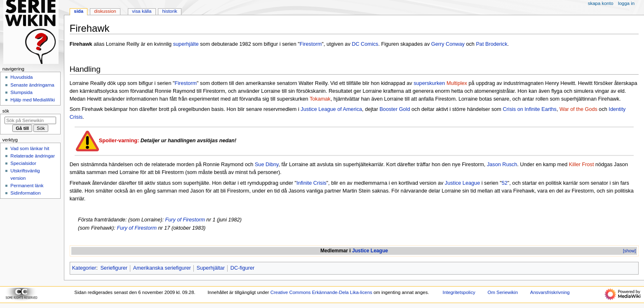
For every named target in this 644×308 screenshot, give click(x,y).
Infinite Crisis (311, 183)
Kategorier (84, 268)
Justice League (462, 183)
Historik (170, 11)
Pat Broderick (491, 44)
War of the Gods (578, 109)
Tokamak (320, 99)
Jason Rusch (502, 165)
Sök (6, 111)
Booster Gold (395, 109)
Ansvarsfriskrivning (550, 292)
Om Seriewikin (503, 292)
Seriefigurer (114, 268)
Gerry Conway (448, 44)
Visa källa (142, 11)
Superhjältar (211, 268)
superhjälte (186, 44)
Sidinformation (25, 193)
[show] (629, 251)
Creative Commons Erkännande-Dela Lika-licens (321, 292)
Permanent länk (27, 186)
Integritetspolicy (459, 292)
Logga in (626, 3)
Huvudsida (21, 77)
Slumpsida (21, 92)
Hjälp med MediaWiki (33, 100)
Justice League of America (331, 109)
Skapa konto (601, 3)
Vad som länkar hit (30, 148)
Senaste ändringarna (32, 85)
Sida (79, 11)
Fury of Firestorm (185, 220)
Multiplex (457, 83)
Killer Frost (582, 165)
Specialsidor (23, 163)
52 (505, 183)
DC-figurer (243, 268)
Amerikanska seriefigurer (162, 268)
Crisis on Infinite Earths (529, 109)
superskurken (429, 83)
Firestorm (311, 44)
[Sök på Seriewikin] (30, 120)
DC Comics (365, 44)
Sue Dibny (267, 165)
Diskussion (105, 11)
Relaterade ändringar (33, 156)
